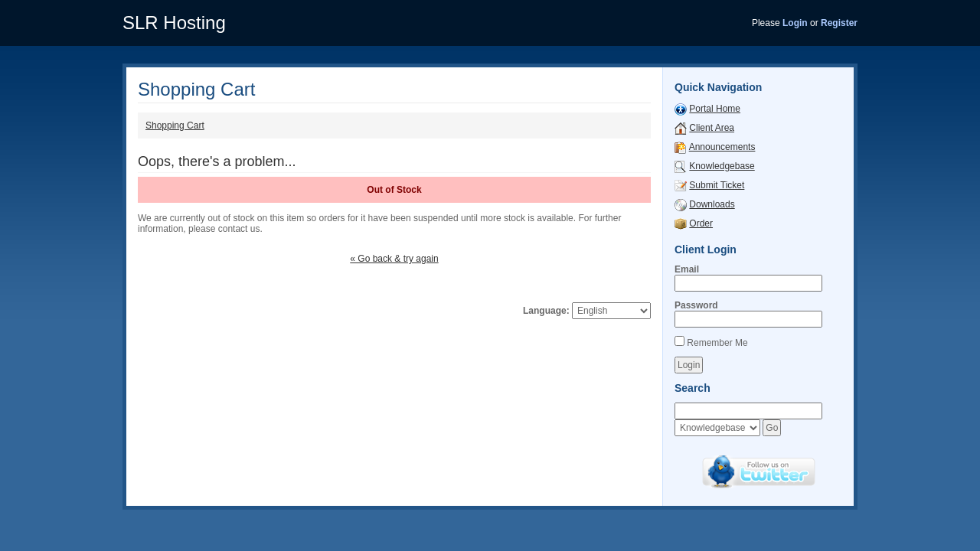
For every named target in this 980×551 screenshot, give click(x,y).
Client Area (712, 128)
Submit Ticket (717, 185)
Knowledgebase (722, 166)
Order (701, 223)
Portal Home (715, 109)
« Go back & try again (394, 259)
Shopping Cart (175, 126)
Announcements (722, 147)
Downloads (712, 204)
